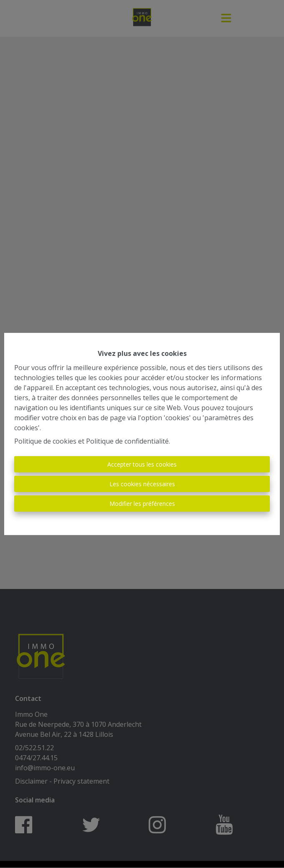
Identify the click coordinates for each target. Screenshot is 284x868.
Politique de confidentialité (127, 441)
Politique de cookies (45, 441)
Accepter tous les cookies (142, 464)
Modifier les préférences (142, 504)
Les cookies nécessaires (142, 484)
